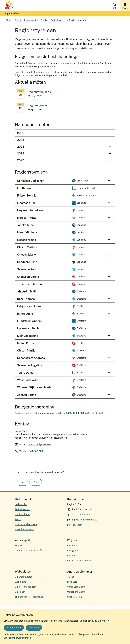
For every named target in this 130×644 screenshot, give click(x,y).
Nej (36, 482)
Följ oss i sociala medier (79, 561)
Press (18, 519)
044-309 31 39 (37, 451)
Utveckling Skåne (76, 592)
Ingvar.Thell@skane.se (39, 444)
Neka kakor (34, 628)
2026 (64, 133)
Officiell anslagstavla (26, 524)
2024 (64, 147)
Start (9, 20)
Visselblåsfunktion (25, 529)
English (19, 546)
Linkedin (72, 556)
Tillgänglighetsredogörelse (29, 597)
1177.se (71, 577)
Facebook (72, 546)
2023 (64, 154)
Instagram (72, 551)
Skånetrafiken (74, 597)
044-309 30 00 (87, 515)
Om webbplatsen (24, 577)
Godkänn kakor (14, 628)
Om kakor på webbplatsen (17, 638)
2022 (64, 160)
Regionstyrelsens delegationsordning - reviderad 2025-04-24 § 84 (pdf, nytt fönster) (59, 413)
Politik (45, 20)
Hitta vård (72, 582)
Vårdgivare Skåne (76, 587)
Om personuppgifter (25, 587)
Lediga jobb (21, 504)
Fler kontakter (74, 525)
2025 (64, 140)
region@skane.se (88, 520)
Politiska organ (60, 20)
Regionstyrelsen (40, 92)
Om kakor (20, 592)
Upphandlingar (23, 514)
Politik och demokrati (27, 20)
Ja (23, 482)
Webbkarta (21, 582)
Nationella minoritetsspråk (29, 551)
